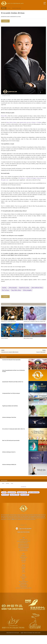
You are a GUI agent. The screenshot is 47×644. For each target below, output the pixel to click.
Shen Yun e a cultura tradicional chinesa (24, 597)
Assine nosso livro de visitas (24, 541)
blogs (23, 579)
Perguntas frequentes (23, 559)
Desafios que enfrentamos (23, 555)
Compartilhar (5, 21)
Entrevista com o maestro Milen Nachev (10, 361)
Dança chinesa (23, 586)
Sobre (23, 546)
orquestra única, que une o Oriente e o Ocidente (33, 125)
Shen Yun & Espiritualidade (23, 556)
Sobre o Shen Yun (24, 566)
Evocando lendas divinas (17, 8)
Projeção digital (23, 592)
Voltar (3, 8)
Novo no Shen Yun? (23, 548)
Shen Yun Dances (6, 299)
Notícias (9, 8)
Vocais (23, 589)
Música (24, 587)
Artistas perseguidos (27, 299)
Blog (12, 492)
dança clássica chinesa (12, 125)
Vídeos (23, 563)
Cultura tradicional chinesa (37, 296)
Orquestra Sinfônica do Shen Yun (23, 550)
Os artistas (24, 568)
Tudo (3, 492)
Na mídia (24, 571)
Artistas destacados (13, 296)
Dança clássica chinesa (16, 299)
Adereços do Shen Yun (24, 594)
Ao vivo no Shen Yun (24, 551)
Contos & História (24, 595)
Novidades (24, 576)
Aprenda (24, 584)
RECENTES (24, 564)
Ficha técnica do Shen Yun (24, 553)
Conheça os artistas (23, 558)
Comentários (24, 569)
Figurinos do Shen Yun (24, 590)
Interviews (4, 296)
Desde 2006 (4, 118)
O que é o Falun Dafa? (41, 361)
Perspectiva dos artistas (24, 296)
